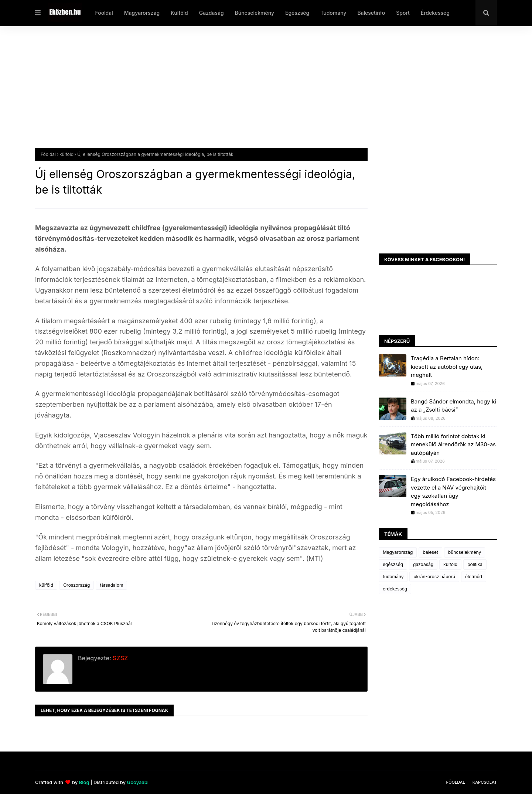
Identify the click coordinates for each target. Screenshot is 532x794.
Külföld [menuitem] (179, 13)
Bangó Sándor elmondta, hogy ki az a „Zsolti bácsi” (453, 406)
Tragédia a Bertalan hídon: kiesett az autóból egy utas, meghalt (447, 367)
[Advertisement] (257, 93)
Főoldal (48, 154)
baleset (430, 552)
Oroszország (76, 585)
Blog (84, 782)
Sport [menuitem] (403, 13)
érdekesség (395, 589)
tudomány (393, 577)
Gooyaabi (138, 782)
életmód (474, 577)
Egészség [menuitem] (297, 13)
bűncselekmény (465, 552)
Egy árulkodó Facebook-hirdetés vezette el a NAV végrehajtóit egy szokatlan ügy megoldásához (453, 492)
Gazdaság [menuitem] (212, 13)
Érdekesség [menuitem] (435, 13)
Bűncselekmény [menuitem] (255, 13)
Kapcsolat (485, 782)
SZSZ (120, 658)
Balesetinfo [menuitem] (371, 13)
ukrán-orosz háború (434, 577)
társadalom (111, 585)
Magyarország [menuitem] (142, 13)
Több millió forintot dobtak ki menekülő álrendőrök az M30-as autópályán (453, 444)
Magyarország (398, 552)
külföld (66, 154)
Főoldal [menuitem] (104, 13)
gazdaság (423, 564)
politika (475, 564)
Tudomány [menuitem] (333, 13)
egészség (393, 564)
